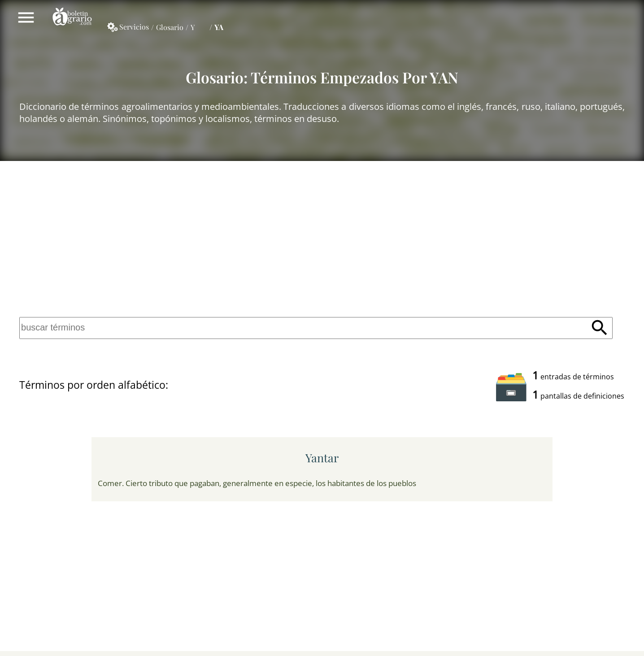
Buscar (600, 328)
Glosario (170, 27)
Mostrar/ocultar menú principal (26, 17)
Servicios (134, 27)
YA (219, 27)
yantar (322, 458)
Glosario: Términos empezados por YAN (322, 77)
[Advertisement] (322, 237)
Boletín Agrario (72, 17)
